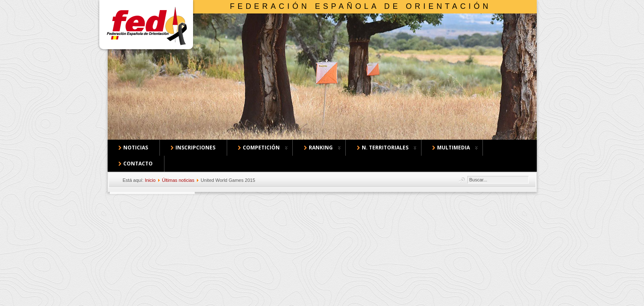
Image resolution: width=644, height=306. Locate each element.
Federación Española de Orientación (361, 6)
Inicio (150, 180)
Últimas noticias (178, 180)
